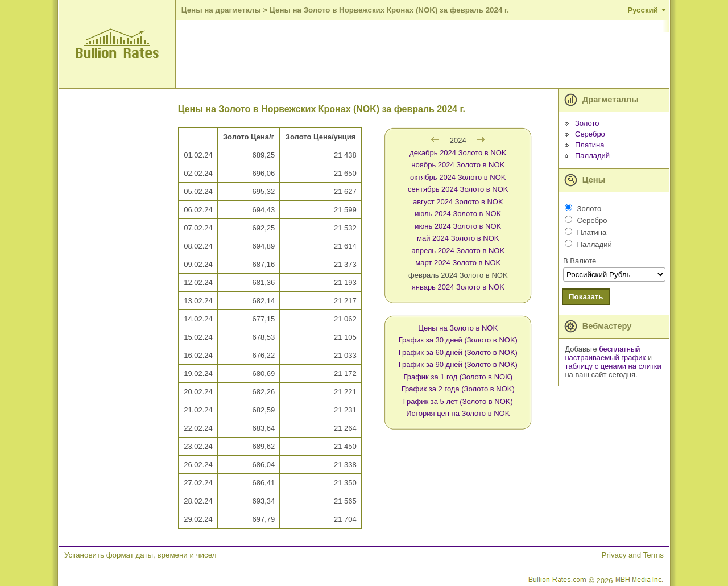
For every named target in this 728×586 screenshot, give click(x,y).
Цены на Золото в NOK (458, 328)
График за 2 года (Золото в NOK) (458, 389)
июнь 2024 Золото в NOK (458, 226)
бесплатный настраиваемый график (605, 353)
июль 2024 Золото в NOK (458, 214)
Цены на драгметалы (221, 10)
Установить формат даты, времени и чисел (140, 555)
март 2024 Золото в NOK (458, 263)
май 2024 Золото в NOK (458, 238)
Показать (586, 297)
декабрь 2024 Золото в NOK (458, 153)
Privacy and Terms (633, 555)
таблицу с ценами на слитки (613, 366)
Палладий (592, 156)
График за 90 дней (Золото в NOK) (458, 364)
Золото (587, 123)
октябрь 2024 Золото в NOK (458, 177)
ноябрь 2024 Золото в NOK (458, 165)
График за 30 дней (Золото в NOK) (458, 340)
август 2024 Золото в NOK (458, 202)
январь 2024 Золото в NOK (458, 287)
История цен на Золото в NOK (458, 413)
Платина (590, 145)
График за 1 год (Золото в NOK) (458, 377)
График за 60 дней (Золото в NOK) (458, 352)
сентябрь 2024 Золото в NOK (458, 189)
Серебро (590, 134)
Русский (643, 10)
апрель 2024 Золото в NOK (458, 251)
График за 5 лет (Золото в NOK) (458, 401)
